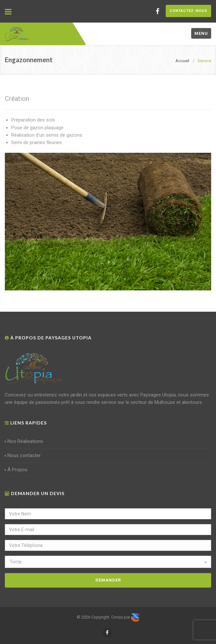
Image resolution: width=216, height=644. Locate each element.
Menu (201, 33)
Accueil (182, 61)
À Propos (16, 470)
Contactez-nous (188, 11)
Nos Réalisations (24, 441)
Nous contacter (23, 455)
